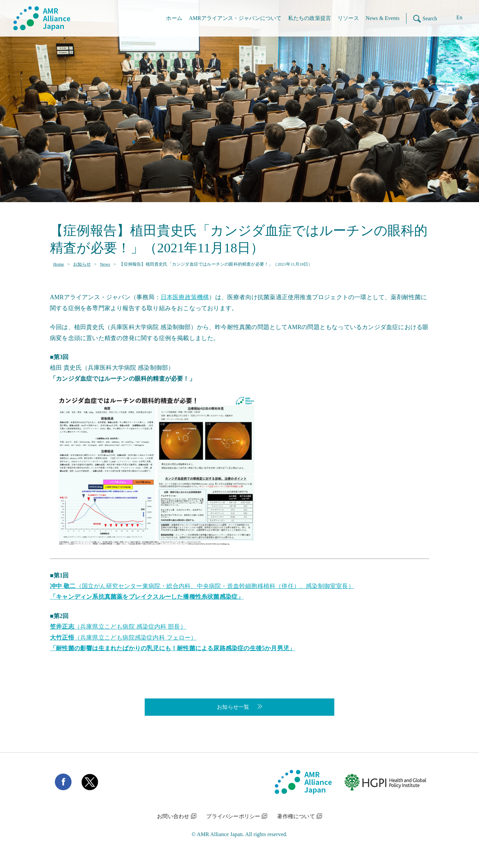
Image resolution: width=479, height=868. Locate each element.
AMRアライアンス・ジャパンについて (235, 18)
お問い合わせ (173, 816)
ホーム (174, 18)
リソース (348, 18)
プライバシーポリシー (233, 816)
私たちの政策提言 (310, 18)
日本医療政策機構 (185, 297)
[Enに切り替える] (454, 18)
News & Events (383, 18)
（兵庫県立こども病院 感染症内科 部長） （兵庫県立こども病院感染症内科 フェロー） (172, 637)
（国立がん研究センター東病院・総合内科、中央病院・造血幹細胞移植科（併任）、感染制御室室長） (202, 586)
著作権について (296, 816)
